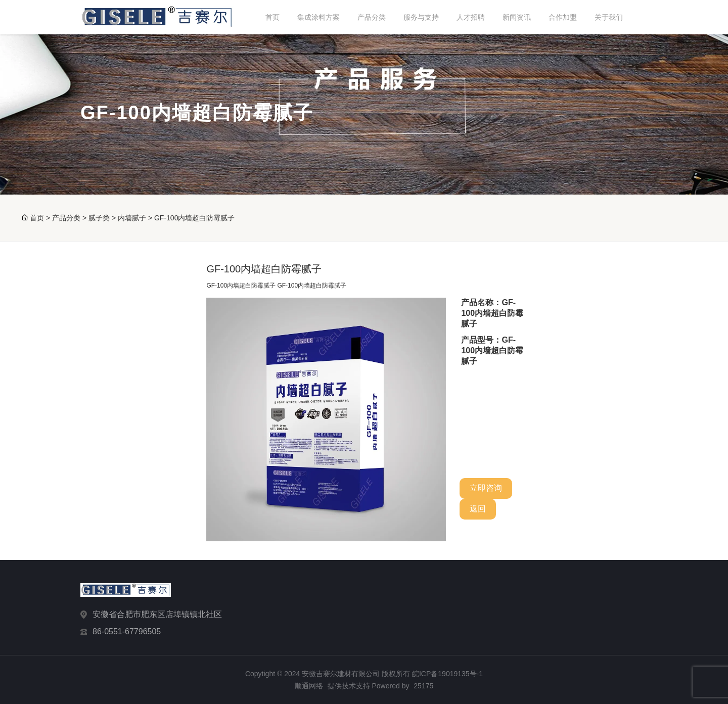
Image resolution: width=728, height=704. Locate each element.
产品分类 (372, 17)
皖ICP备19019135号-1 (447, 674)
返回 (478, 509)
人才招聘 (471, 17)
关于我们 (609, 17)
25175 (423, 686)
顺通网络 (309, 686)
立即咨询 (486, 488)
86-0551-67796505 (127, 631)
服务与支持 (421, 17)
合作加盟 (563, 17)
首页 (272, 17)
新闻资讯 (517, 17)
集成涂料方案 (318, 17)
